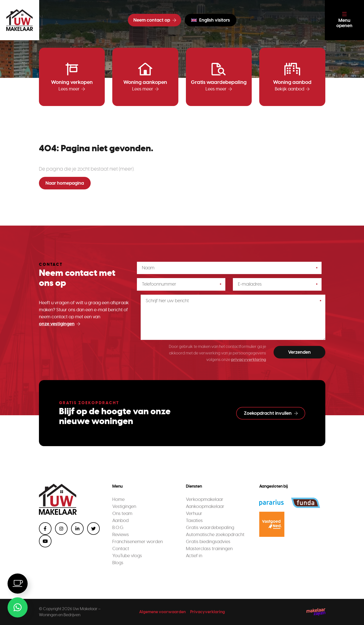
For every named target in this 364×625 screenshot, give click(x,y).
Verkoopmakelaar (205, 499)
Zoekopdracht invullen (271, 413)
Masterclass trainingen (209, 549)
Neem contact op (155, 20)
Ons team (122, 513)
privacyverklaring (249, 360)
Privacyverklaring (207, 612)
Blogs (118, 563)
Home (118, 499)
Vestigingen (124, 506)
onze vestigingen (60, 324)
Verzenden (299, 352)
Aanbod (120, 520)
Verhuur (194, 513)
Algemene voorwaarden (162, 612)
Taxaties (194, 520)
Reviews (121, 535)
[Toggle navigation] (344, 20)
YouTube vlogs (127, 556)
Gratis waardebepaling (210, 528)
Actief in (194, 556)
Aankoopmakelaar (205, 506)
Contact (121, 549)
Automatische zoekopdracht (215, 535)
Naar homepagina (65, 183)
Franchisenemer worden (138, 542)
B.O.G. (118, 528)
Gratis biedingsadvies (208, 542)
